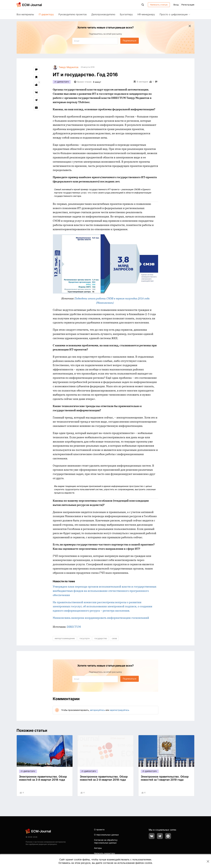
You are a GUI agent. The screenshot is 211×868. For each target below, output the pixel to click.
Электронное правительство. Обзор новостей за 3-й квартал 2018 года (43, 778)
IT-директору (46, 14)
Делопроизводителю (103, 14)
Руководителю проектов (73, 14)
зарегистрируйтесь (119, 710)
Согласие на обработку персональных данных (106, 841)
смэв (114, 638)
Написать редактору (105, 853)
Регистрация (188, 5)
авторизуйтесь (97, 710)
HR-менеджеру (146, 14)
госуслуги (85, 638)
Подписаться (129, 41)
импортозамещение (65, 638)
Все (25, 14)
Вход (176, 5)
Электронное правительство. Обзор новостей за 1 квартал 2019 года (165, 778)
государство (101, 638)
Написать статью (159, 5)
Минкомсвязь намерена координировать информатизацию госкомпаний (101, 618)
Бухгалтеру (126, 14)
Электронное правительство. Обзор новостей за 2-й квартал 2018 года (104, 778)
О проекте (99, 830)
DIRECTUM (74, 627)
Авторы (98, 848)
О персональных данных (106, 835)
